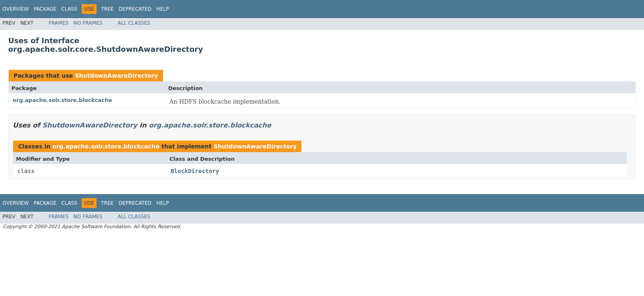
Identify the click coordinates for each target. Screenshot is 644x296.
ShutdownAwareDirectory (116, 76)
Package (45, 9)
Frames (59, 23)
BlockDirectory (195, 171)
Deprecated (135, 9)
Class (69, 9)
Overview (16, 9)
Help (163, 9)
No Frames (88, 23)
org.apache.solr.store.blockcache (62, 100)
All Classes (134, 23)
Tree (107, 9)
